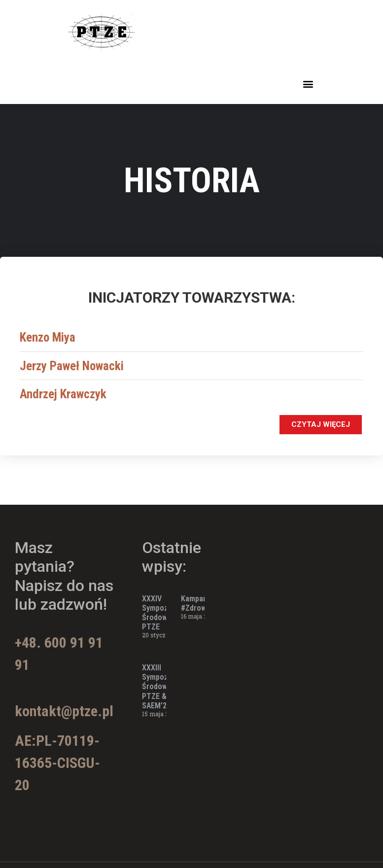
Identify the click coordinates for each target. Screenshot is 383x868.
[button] (308, 84)
